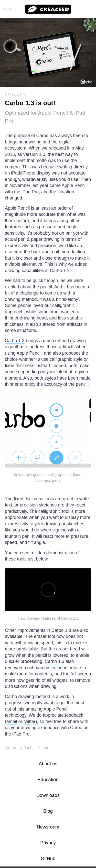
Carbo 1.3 (15, 341)
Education (48, 779)
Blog (48, 811)
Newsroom (48, 827)
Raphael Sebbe (36, 748)
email (12, 722)
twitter (30, 722)
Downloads (48, 795)
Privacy (48, 843)
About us (48, 764)
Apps (7, 9)
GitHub (48, 858)
